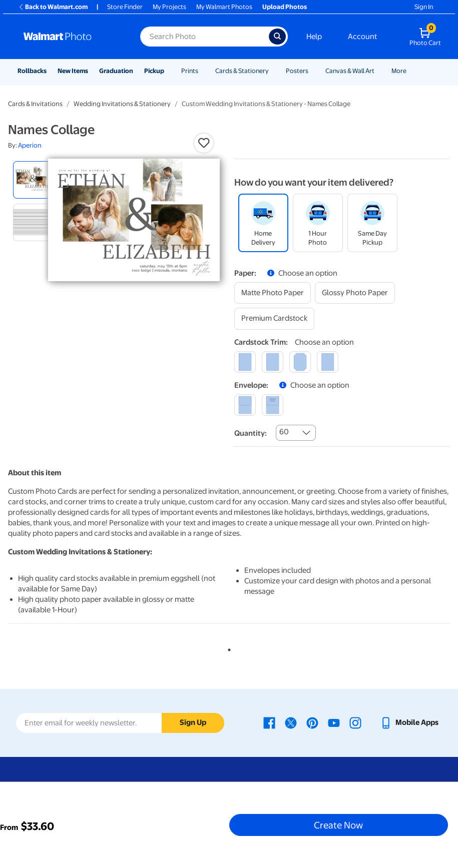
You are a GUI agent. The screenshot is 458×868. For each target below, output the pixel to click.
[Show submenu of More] (411, 71)
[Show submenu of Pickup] (169, 71)
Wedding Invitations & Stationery (122, 104)
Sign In (424, 7)
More (399, 71)
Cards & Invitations (35, 104)
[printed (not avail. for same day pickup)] (273, 405)
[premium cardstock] (274, 318)
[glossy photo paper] (355, 293)
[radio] (32, 180)
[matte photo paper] (273, 293)
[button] (204, 143)
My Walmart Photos (224, 7)
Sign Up (193, 722)
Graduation (116, 71)
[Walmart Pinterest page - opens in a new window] (312, 722)
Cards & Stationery (242, 71)
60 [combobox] (284, 432)
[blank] (245, 405)
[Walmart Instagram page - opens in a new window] (355, 722)
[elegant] (300, 362)
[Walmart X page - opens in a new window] (291, 722)
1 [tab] (227, 648)
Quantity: (251, 433)
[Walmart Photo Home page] (71, 37)
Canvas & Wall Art (350, 71)
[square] (245, 362)
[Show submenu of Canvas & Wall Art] (379, 71)
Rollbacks (32, 71)
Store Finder (125, 7)
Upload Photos (285, 7)
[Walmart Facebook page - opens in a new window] (269, 722)
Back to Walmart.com (53, 7)
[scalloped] (328, 362)
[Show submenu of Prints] (203, 71)
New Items (73, 71)
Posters (297, 71)
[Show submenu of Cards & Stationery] (273, 71)
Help (314, 37)
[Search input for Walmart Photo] (204, 37)
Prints (190, 71)
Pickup (154, 71)
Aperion (30, 145)
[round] (273, 362)
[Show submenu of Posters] (313, 71)
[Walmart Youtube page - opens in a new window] (334, 722)
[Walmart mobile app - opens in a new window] (409, 722)
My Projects (169, 7)
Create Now (338, 825)
